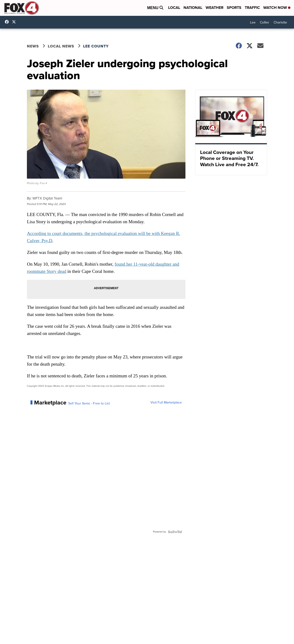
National (193, 8)
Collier (265, 22)
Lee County (96, 46)
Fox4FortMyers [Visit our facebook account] (8, 22)
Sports (234, 8)
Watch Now (277, 8)
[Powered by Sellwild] (175, 532)
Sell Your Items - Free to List (89, 404)
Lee (253, 22)
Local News (61, 46)
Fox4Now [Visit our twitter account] (15, 22)
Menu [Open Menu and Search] (155, 8)
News (33, 46)
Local (174, 8)
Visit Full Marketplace (166, 403)
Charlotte (280, 22)
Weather (214, 8)
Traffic (252, 8)
